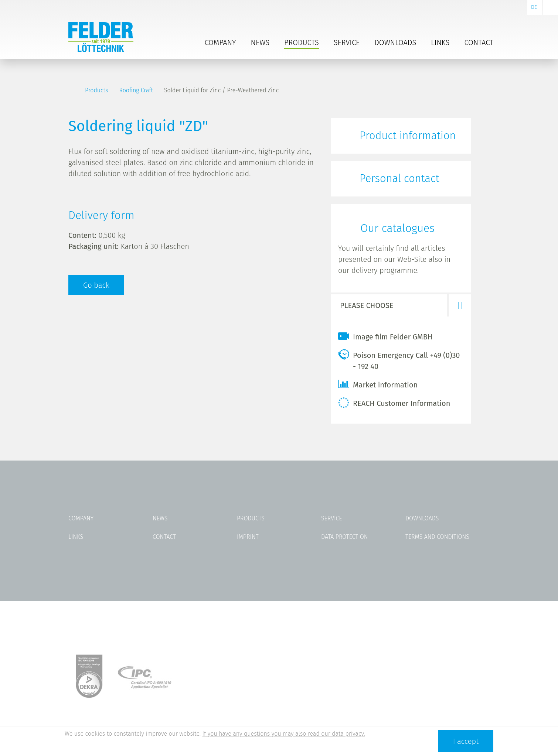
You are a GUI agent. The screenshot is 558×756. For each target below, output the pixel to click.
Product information (408, 136)
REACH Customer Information (394, 403)
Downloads (395, 42)
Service (347, 42)
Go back (96, 285)
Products (302, 42)
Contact (479, 42)
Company (220, 42)
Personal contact (399, 179)
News (260, 42)
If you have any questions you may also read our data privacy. (284, 734)
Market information (378, 384)
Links (440, 42)
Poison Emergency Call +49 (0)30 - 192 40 (399, 360)
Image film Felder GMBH (385, 336)
